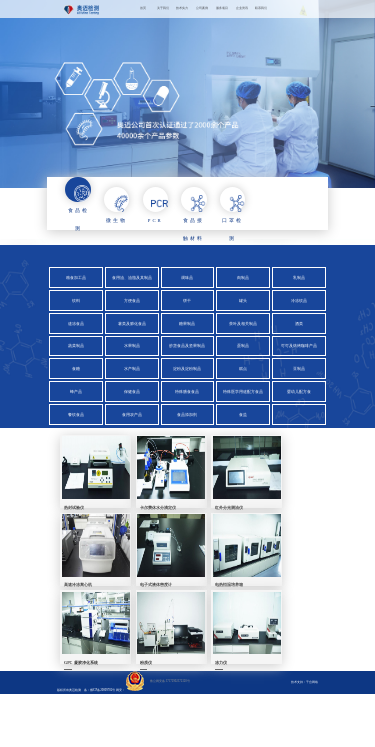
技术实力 (182, 8)
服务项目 (222, 8)
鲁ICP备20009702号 (103, 734)
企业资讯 (242, 8)
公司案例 (202, 8)
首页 (143, 8)
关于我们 (163, 8)
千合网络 (312, 726)
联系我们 (261, 8)
